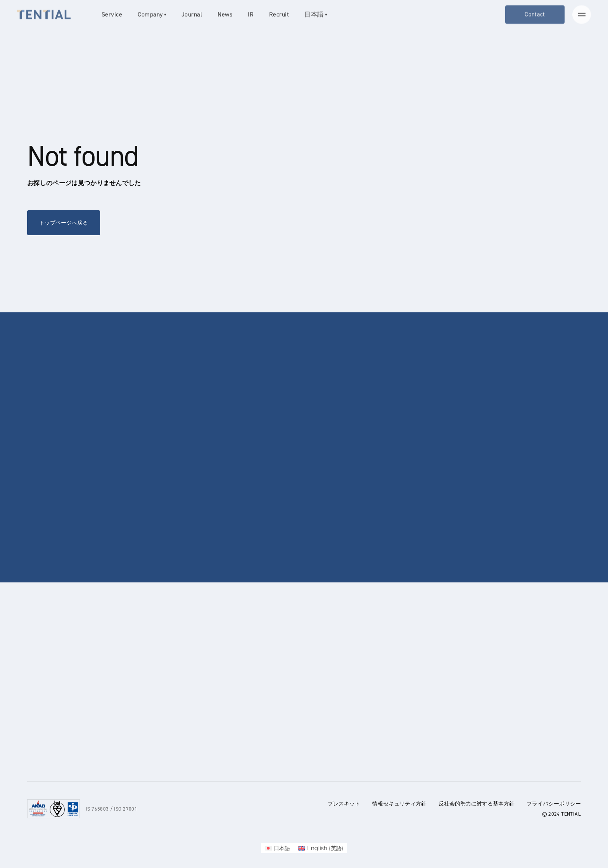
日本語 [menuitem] (282, 848)
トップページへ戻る (64, 223)
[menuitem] (278, 848)
